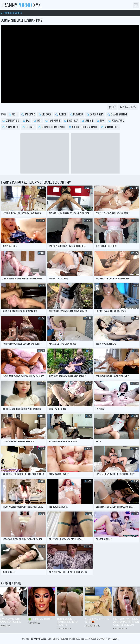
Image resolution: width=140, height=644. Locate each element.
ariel (13, 114)
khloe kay (71, 121)
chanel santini (117, 114)
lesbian (87, 121)
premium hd (10, 127)
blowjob (76, 114)
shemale (29, 127)
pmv (101, 121)
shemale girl (110, 127)
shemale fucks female (52, 127)
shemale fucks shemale (83, 127)
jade (38, 121)
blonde (61, 114)
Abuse (115, 639)
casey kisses (95, 114)
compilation (11, 121)
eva (26, 121)
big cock (45, 114)
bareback (28, 114)
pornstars (116, 121)
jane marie (53, 121)
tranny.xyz (21, 5)
